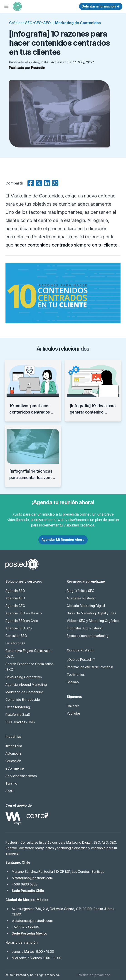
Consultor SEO (16, 636)
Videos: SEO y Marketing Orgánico (93, 621)
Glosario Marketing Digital (86, 606)
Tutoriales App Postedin (85, 628)
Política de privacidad (94, 975)
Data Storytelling (18, 707)
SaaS (9, 791)
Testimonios (76, 675)
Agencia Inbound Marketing (26, 685)
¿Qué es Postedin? (81, 660)
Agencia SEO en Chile (22, 621)
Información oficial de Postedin (90, 667)
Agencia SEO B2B (19, 628)
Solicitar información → (101, 6)
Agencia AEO (15, 598)
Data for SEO (15, 643)
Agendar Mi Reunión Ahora (63, 540)
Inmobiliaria (14, 746)
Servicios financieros (21, 776)
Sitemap (73, 682)
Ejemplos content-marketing (88, 636)
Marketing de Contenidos (78, 23)
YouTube (73, 713)
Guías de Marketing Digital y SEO (91, 613)
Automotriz (13, 753)
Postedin (38, 68)
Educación (13, 761)
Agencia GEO (15, 606)
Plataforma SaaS (18, 714)
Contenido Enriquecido (23, 699)
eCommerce (15, 768)
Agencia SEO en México (24, 613)
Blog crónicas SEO (81, 591)
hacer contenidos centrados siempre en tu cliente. (67, 245)
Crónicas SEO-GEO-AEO (30, 23)
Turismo (11, 783)
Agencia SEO (15, 591)
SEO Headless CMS (20, 722)
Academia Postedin (81, 598)
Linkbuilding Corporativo (24, 677)
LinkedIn (73, 706)
